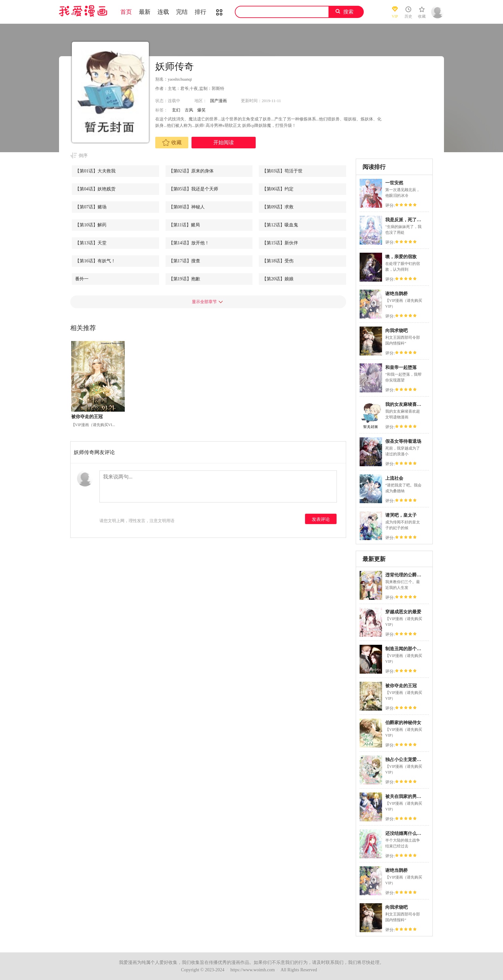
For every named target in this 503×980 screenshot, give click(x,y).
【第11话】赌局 (184, 225)
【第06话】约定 (278, 189)
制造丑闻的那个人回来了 (410, 649)
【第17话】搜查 (184, 261)
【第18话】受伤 (278, 261)
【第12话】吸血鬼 (280, 225)
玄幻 (176, 110)
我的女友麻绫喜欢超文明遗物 (414, 404)
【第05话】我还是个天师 (193, 189)
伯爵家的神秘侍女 (403, 723)
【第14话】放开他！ (189, 243)
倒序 (83, 156)
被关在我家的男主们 (405, 796)
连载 (163, 12)
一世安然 (394, 183)
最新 (145, 12)
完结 (182, 12)
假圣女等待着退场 (403, 441)
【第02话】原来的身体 (191, 171)
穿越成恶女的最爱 (403, 612)
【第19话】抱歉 (184, 279)
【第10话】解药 (91, 225)
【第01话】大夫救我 (95, 171)
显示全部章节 (204, 302)
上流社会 (394, 478)
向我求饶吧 (396, 331)
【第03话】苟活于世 (282, 171)
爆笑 (201, 110)
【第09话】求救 (278, 207)
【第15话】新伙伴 (280, 243)
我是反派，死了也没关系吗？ (414, 220)
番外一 (82, 279)
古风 (189, 110)
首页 (126, 12)
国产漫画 (218, 101)
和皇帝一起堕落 (401, 367)
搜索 (348, 12)
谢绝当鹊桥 (396, 294)
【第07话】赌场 (91, 207)
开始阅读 (224, 142)
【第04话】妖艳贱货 (95, 189)
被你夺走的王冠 (401, 686)
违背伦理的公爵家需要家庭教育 (417, 575)
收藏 (172, 143)
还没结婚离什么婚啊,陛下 (411, 833)
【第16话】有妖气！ (95, 261)
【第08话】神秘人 (187, 207)
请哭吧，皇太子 (401, 515)
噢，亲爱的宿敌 (401, 257)
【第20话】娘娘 (278, 279)
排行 (200, 12)
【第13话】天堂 (91, 243)
